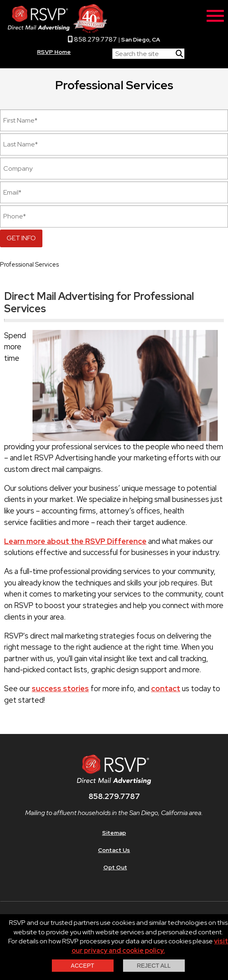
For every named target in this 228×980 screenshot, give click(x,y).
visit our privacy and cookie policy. (150, 946)
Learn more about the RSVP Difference (75, 541)
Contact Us (114, 850)
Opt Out (115, 867)
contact (166, 689)
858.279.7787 (92, 39)
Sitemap (114, 833)
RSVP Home (54, 52)
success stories (60, 689)
